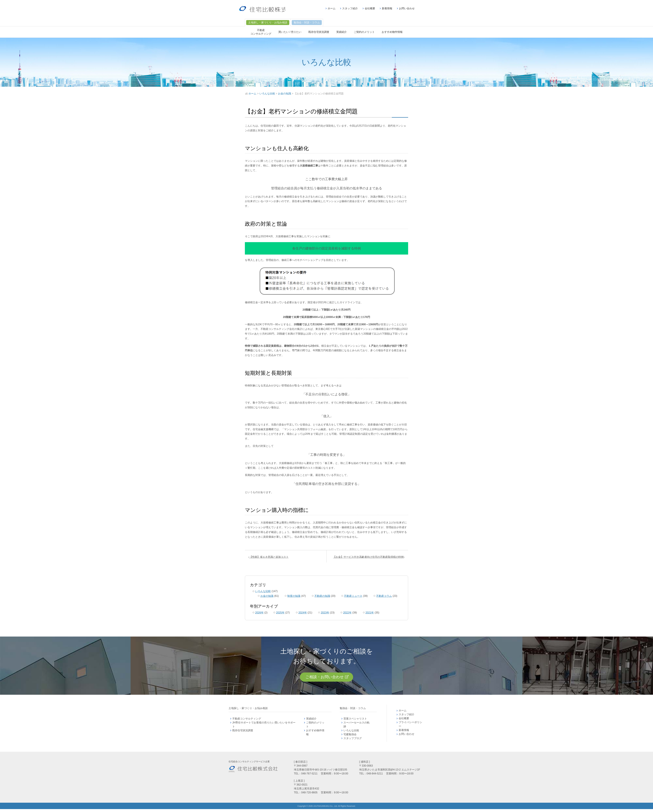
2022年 (347, 614)
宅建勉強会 (354, 737)
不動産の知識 (322, 597)
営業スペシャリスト (355, 722)
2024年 (303, 614)
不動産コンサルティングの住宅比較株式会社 (269, 10)
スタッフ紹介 (350, 8)
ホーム (332, 8)
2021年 (370, 614)
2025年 (280, 614)
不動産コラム (384, 597)
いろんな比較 (263, 593)
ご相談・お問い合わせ (324, 679)
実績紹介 (342, 32)
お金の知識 (267, 597)
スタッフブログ (353, 741)
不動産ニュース (353, 597)
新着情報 (387, 8)
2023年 (325, 614)
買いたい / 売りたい (290, 32)
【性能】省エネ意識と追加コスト (271, 558)
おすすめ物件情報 (392, 32)
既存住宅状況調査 (319, 32)
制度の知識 (294, 597)
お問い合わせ (407, 8)
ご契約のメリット (364, 32)
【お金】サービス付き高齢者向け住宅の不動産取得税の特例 (367, 558)
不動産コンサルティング (247, 722)
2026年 (259, 614)
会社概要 (370, 8)
